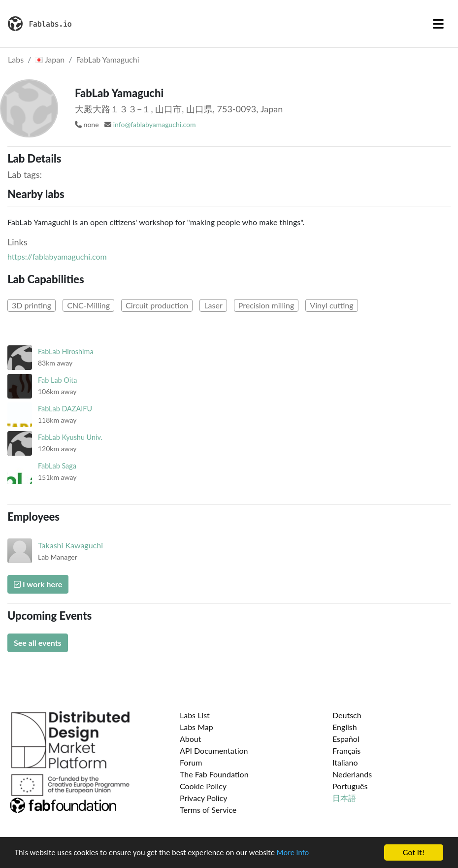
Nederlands (352, 774)
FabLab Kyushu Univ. (70, 437)
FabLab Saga (57, 466)
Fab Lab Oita (57, 380)
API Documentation (214, 751)
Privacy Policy (204, 798)
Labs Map (196, 727)
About (191, 739)
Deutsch (347, 715)
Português (350, 786)
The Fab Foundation (214, 774)
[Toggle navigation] (438, 24)
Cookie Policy (203, 786)
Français (346, 751)
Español (346, 739)
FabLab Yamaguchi (107, 59)
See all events (38, 643)
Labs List (195, 715)
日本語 (344, 798)
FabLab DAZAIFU (65, 409)
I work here (38, 584)
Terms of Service (208, 810)
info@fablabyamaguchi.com (155, 124)
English (345, 727)
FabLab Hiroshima (66, 351)
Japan (50, 59)
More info (303, 853)
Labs (16, 59)
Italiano (345, 762)
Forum (191, 762)
